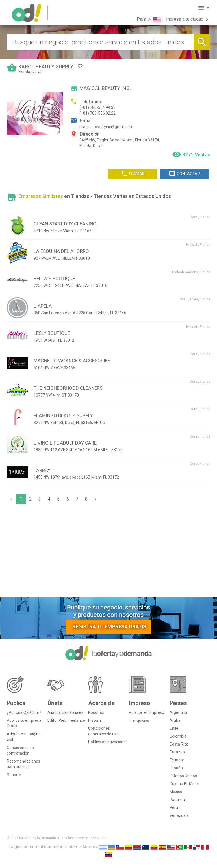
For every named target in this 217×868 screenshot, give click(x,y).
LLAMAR (133, 174)
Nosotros (96, 712)
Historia (95, 720)
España (176, 768)
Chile (174, 728)
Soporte (14, 775)
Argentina (178, 712)
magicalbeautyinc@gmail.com (106, 127)
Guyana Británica (185, 784)
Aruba (175, 720)
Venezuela (179, 815)
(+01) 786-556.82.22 (97, 113)
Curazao (177, 752)
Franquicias (139, 720)
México (176, 792)
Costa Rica (179, 744)
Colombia (178, 736)
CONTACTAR (184, 174)
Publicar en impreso (147, 712)
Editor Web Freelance (66, 720)
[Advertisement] (108, 552)
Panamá (177, 800)
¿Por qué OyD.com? (24, 712)
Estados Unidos (183, 776)
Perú (174, 807)
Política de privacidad (107, 742)
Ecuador (177, 760)
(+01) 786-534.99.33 (97, 107)
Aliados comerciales (65, 712)
